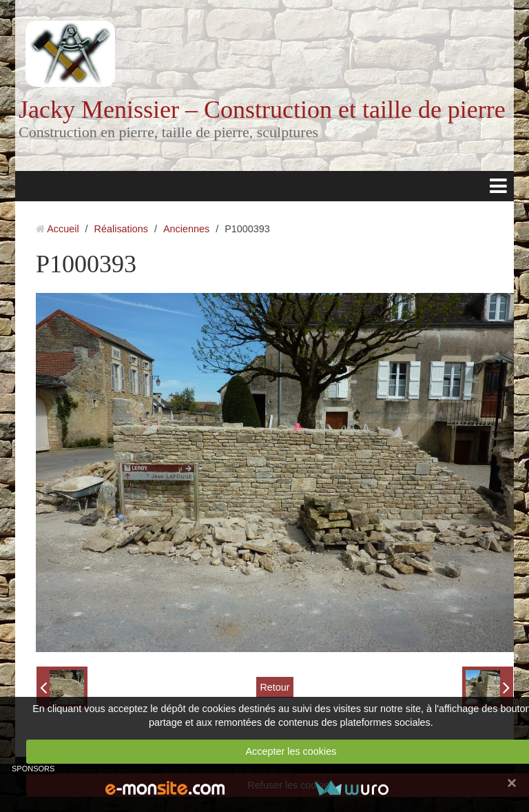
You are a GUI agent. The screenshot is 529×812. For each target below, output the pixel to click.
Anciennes (186, 229)
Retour (274, 687)
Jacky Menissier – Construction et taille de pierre (262, 110)
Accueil (63, 229)
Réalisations (121, 229)
